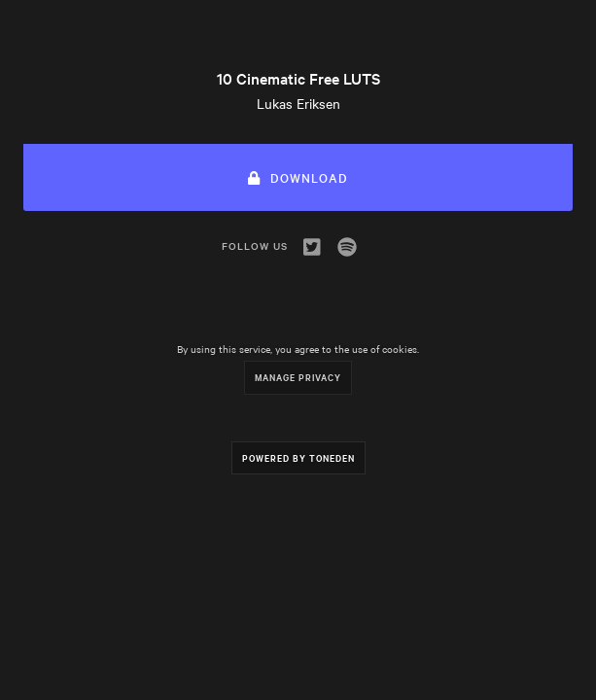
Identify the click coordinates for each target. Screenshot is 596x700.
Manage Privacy (298, 377)
